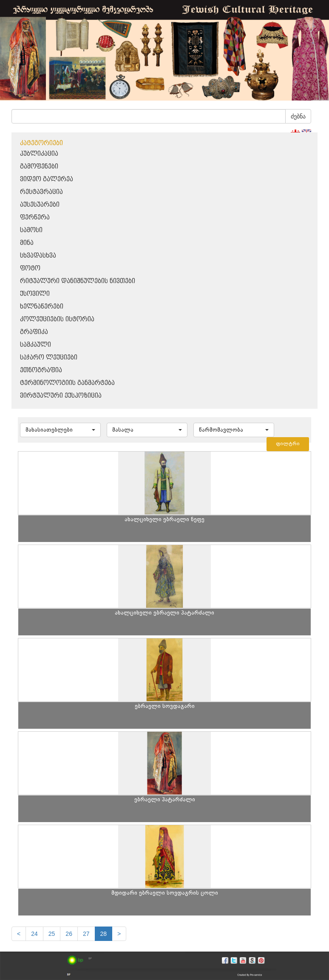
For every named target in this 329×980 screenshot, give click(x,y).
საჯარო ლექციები (49, 358)
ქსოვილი (35, 294)
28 (104, 934)
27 (86, 934)
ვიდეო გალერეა (47, 179)
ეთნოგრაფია (41, 370)
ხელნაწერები (42, 307)
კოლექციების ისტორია (57, 319)
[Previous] (19, 934)
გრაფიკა (34, 332)
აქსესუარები (40, 205)
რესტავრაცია (41, 192)
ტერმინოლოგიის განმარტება (67, 383)
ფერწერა (35, 218)
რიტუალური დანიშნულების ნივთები (78, 281)
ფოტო (30, 268)
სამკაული (35, 345)
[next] (119, 934)
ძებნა (298, 116)
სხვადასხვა (38, 256)
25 (52, 934)
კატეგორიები (41, 143)
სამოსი (31, 230)
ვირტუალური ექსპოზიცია (61, 396)
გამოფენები (39, 167)
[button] (60, 430)
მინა (27, 243)
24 (34, 934)
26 (69, 934)
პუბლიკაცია (39, 154)
